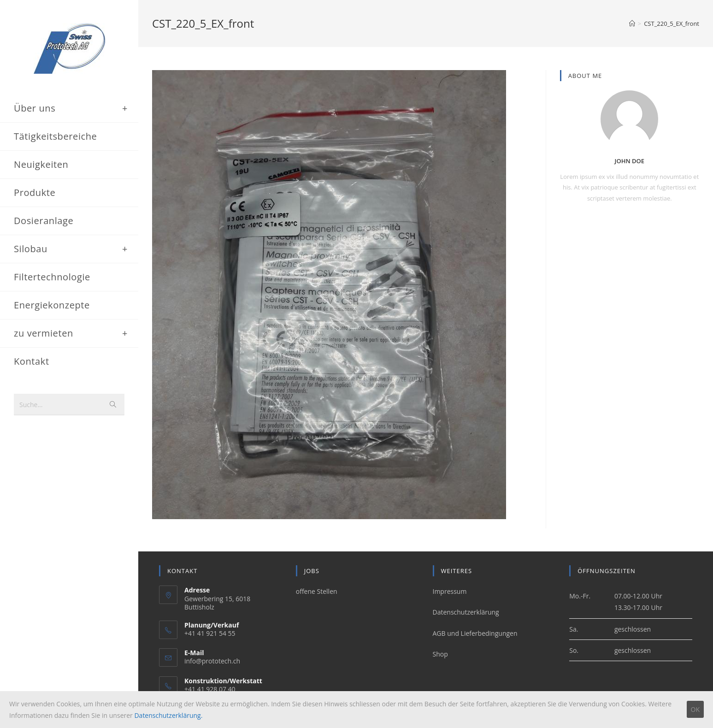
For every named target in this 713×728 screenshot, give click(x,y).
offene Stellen (317, 592)
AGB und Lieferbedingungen (475, 633)
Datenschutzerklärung (466, 613)
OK (695, 709)
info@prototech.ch (212, 661)
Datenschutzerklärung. (168, 715)
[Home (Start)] (632, 24)
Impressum (450, 592)
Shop (440, 654)
